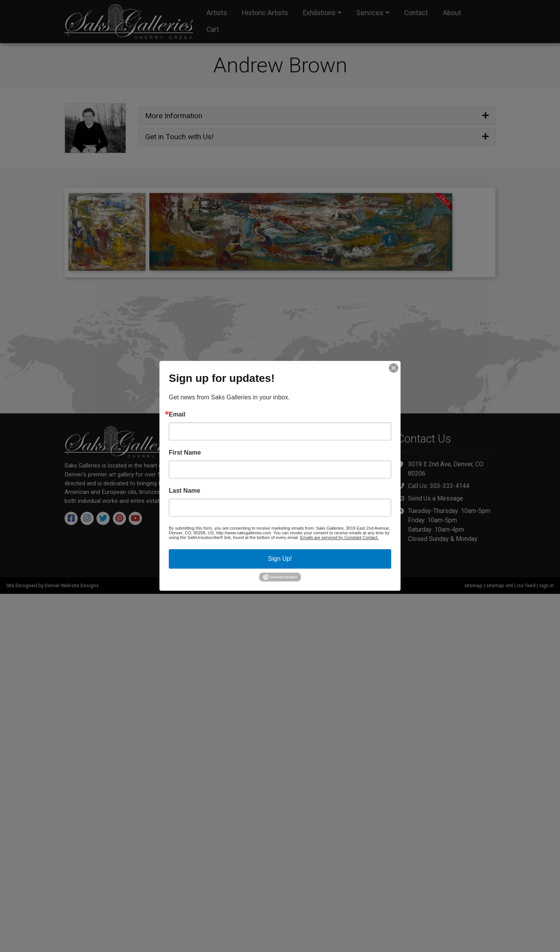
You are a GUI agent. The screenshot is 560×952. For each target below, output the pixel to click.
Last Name (185, 491)
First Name (185, 453)
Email (177, 415)
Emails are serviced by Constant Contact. (339, 537)
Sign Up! (280, 559)
